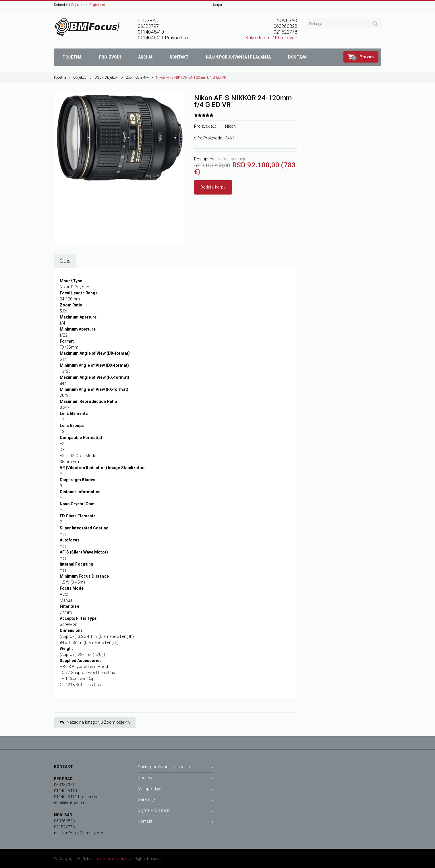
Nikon (231, 126)
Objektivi (82, 77)
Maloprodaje (176, 790)
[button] (361, 57)
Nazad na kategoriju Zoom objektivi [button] (96, 722)
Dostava (176, 779)
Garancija (176, 800)
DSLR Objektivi (109, 77)
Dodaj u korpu (213, 187)
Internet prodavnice (110, 859)
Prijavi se (78, 5)
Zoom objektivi (140, 77)
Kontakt (176, 822)
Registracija (98, 5)
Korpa (218, 5)
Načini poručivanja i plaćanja (176, 768)
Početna (62, 77)
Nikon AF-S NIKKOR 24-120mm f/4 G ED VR (191, 77)
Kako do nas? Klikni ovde (271, 38)
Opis (65, 261)
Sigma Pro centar (176, 811)
